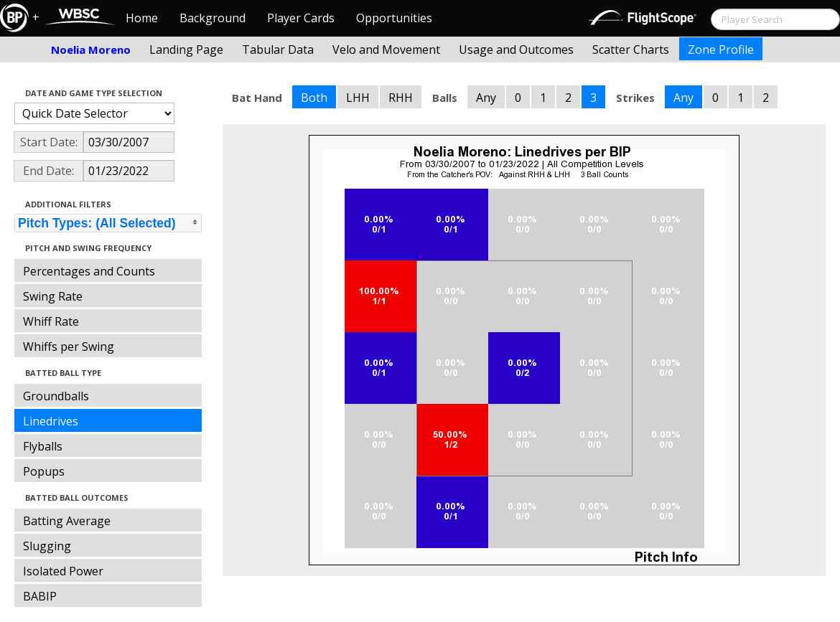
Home (142, 18)
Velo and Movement (386, 50)
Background (213, 18)
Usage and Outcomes (516, 50)
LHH (358, 98)
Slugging (47, 546)
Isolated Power (63, 571)
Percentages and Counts (89, 271)
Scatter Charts (631, 50)
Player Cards (301, 18)
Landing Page (186, 50)
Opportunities (394, 18)
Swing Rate (53, 296)
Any (486, 98)
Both (314, 98)
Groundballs (56, 396)
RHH (401, 98)
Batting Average (67, 521)
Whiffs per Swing (69, 347)
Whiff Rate (51, 321)
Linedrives (51, 421)
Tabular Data (278, 50)
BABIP (40, 596)
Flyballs (43, 446)
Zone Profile (721, 50)
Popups (44, 471)
